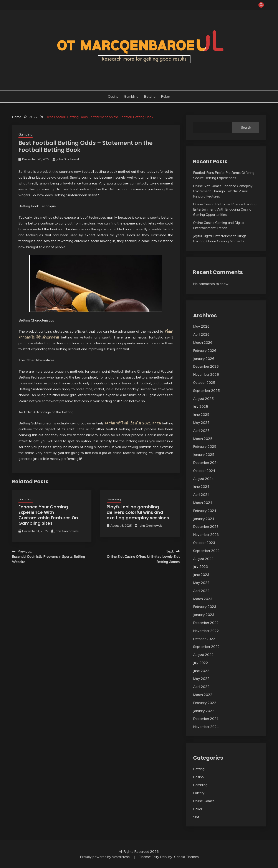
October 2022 (204, 639)
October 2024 (204, 471)
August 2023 (203, 559)
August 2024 (203, 479)
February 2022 (205, 703)
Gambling (131, 96)
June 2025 (201, 414)
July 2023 (201, 566)
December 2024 (206, 462)
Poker (165, 96)
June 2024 (201, 486)
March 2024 (203, 503)
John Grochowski (68, 159)
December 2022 (206, 623)
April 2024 (201, 494)
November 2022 (206, 631)
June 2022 (201, 671)
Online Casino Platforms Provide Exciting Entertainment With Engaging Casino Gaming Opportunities (225, 209)
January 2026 (204, 359)
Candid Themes (186, 857)
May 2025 (201, 422)
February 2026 (205, 350)
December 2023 (206, 526)
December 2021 (206, 719)
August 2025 (203, 399)
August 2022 (203, 655)
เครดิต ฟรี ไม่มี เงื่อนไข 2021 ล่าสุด (133, 423)
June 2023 (201, 575)
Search (246, 127)
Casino (113, 96)
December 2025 (206, 366)
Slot (196, 817)
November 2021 (206, 727)
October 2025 (204, 382)
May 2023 (201, 583)
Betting (150, 96)
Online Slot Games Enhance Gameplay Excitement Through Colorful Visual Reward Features (223, 191)
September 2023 (206, 551)
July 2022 (201, 663)
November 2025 (206, 374)
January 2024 (204, 519)
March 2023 (203, 599)
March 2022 (203, 695)
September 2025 (206, 390)
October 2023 (204, 543)
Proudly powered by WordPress (105, 857)
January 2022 (204, 711)
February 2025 (205, 446)
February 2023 (205, 607)
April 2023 (201, 591)
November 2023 (206, 535)
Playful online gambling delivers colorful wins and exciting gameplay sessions (138, 512)
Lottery (199, 793)
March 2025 (203, 439)
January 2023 (204, 615)
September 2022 (206, 647)
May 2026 (201, 326)
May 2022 (201, 679)
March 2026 (203, 342)
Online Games (204, 801)
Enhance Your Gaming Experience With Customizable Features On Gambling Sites (48, 515)
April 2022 (201, 687)
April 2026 (201, 334)
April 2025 (201, 431)
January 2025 (204, 454)
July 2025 (201, 406)
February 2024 (205, 511)
